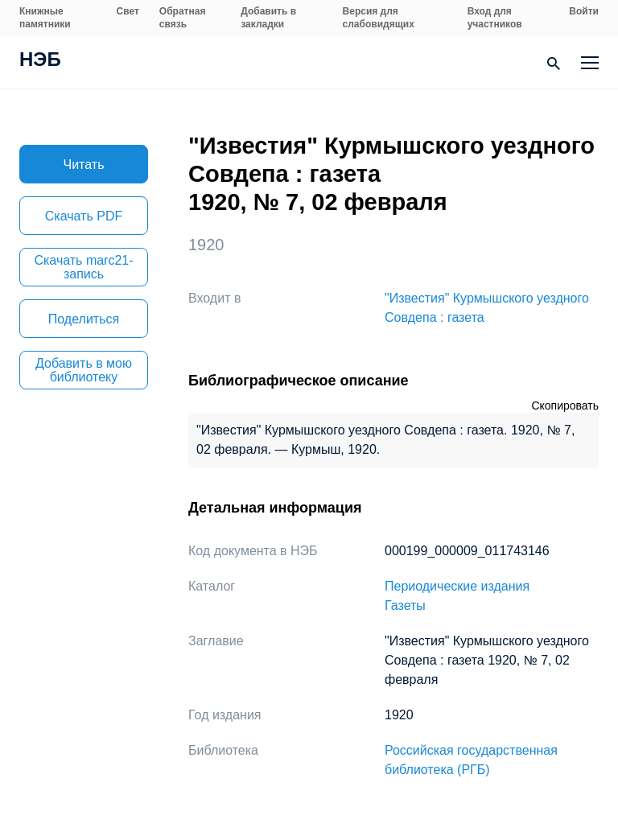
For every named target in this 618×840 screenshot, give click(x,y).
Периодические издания (457, 586)
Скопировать (565, 406)
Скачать (84, 216)
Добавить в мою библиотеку (84, 370)
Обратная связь (183, 18)
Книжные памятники (45, 18)
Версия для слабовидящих (379, 18)
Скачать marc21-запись (83, 267)
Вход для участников (495, 18)
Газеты (405, 605)
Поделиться (84, 319)
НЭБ (40, 61)
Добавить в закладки (268, 18)
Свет (128, 11)
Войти (584, 11)
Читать (84, 165)
